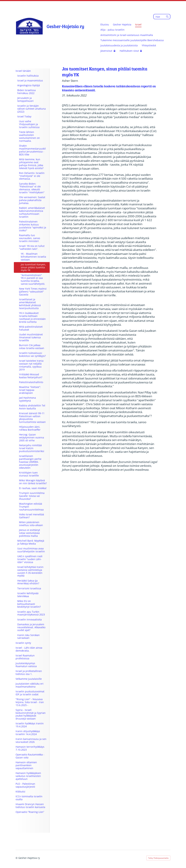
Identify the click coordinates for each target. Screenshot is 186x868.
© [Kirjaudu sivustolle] (17, 858)
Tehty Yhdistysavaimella (158, 858)
